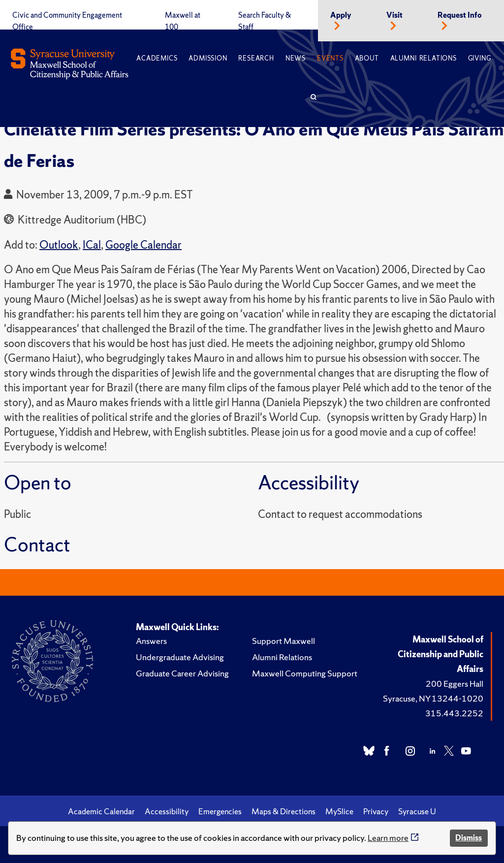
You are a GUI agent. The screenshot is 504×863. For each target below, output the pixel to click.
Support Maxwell (283, 641)
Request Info (460, 15)
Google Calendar (143, 245)
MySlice (339, 811)
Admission (208, 58)
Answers (151, 641)
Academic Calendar (101, 811)
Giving (480, 58)
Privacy (376, 811)
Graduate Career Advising (182, 673)
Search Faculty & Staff (265, 21)
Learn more (388, 838)
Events (330, 58)
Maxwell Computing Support (305, 673)
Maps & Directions (283, 811)
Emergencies (220, 811)
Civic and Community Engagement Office (67, 21)
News (296, 58)
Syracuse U (417, 811)
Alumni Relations (424, 58)
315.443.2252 (454, 713)
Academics (157, 58)
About (367, 58)
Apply (341, 15)
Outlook (59, 245)
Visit (394, 15)
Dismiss (469, 838)
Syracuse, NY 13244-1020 (433, 698)
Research (256, 58)
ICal (92, 245)
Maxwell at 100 (183, 21)
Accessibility (167, 811)
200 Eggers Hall (455, 684)
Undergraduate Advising (180, 657)
